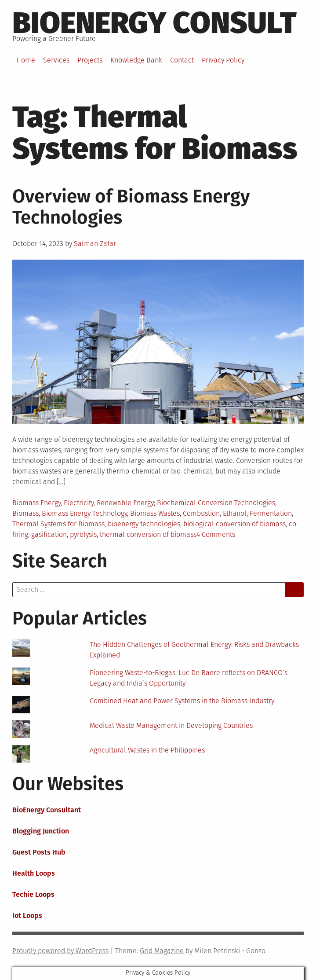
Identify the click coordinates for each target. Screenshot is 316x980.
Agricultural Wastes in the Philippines (147, 750)
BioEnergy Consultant (47, 810)
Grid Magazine (162, 951)
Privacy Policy (223, 60)
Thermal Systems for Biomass (58, 524)
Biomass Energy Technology (84, 513)
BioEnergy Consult (154, 23)
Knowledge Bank (136, 60)
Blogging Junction (41, 831)
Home (26, 60)
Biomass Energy (36, 503)
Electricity (79, 503)
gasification (49, 534)
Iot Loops (27, 916)
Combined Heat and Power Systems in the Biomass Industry (182, 701)
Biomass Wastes (155, 513)
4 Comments (216, 534)
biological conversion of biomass (234, 524)
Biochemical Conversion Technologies (216, 503)
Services (56, 60)
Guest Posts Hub (39, 852)
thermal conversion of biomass (148, 534)
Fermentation (271, 513)
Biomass (25, 513)
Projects (90, 60)
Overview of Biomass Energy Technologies (131, 207)
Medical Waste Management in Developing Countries (171, 725)
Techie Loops (33, 894)
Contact (182, 60)
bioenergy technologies (144, 524)
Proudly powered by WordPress (60, 951)
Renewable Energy (125, 503)
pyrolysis (83, 534)
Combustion (201, 513)
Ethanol (235, 513)
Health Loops (34, 873)
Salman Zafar (95, 244)
